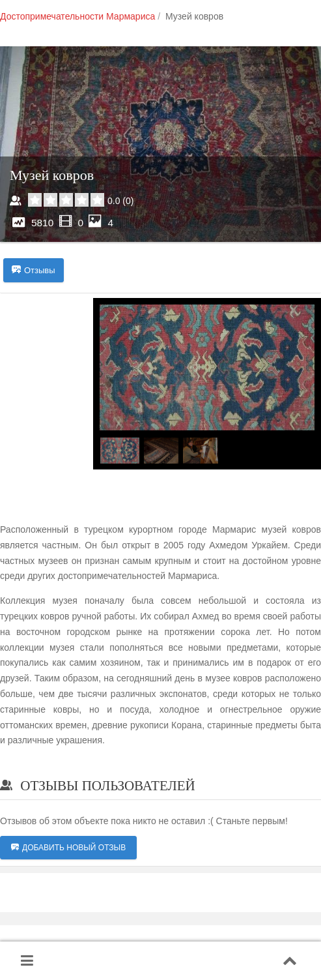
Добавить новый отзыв (68, 848)
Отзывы (34, 271)
